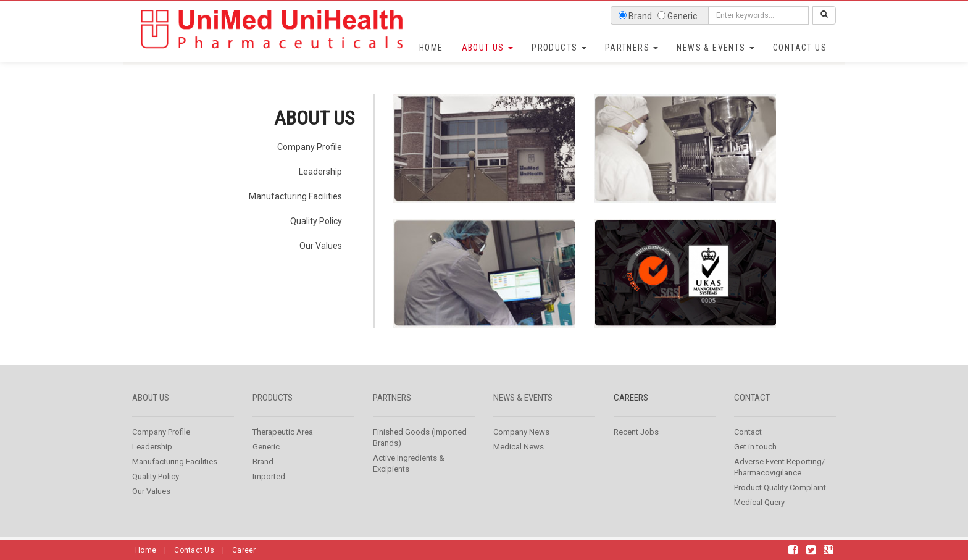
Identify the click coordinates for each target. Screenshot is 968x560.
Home (431, 48)
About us (151, 398)
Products (559, 48)
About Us (488, 48)
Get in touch (755, 447)
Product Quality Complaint (780, 487)
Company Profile (310, 147)
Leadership (320, 172)
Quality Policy (316, 221)
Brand (263, 462)
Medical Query (759, 502)
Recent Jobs (636, 432)
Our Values (321, 246)
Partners (632, 48)
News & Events (716, 48)
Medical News (519, 447)
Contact (752, 398)
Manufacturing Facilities (295, 196)
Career (244, 550)
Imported (269, 476)
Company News (521, 432)
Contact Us (800, 48)
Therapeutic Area (283, 432)
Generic (266, 447)
